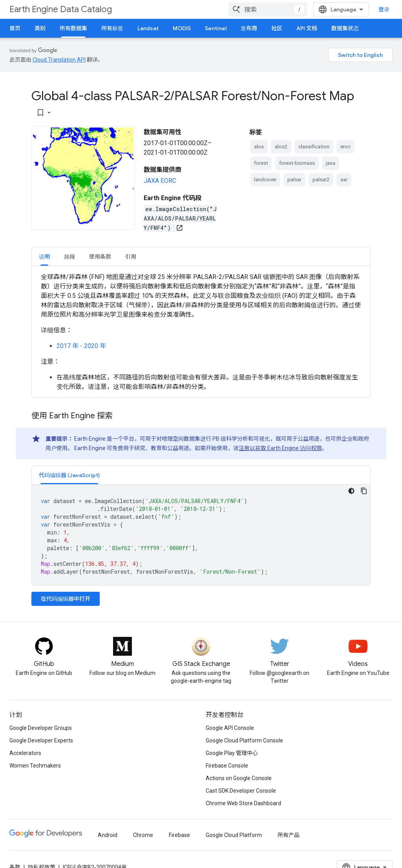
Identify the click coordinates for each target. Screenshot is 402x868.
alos (259, 147)
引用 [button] (131, 257)
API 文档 (307, 28)
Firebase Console (227, 766)
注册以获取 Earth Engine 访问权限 (280, 448)
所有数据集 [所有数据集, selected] (73, 28)
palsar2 (321, 180)
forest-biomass (297, 163)
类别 (40, 28)
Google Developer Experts (41, 740)
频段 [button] (69, 257)
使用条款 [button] (100, 257)
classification (314, 147)
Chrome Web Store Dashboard (243, 803)
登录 (384, 9)
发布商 (249, 28)
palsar (294, 180)
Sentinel (216, 28)
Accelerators (25, 753)
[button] (69, 475)
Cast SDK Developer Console (241, 791)
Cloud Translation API (59, 60)
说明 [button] (44, 257)
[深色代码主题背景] (351, 491)
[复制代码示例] (364, 491)
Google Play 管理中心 (232, 753)
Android (108, 835)
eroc (345, 147)
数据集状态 (345, 28)
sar (344, 180)
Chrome (143, 835)
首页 (15, 28)
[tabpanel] (201, 332)
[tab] (44, 256)
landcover (265, 180)
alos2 (281, 147)
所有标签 (112, 28)
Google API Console (230, 728)
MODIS (182, 28)
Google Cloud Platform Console (244, 740)
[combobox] (268, 9)
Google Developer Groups (41, 728)
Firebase (179, 835)
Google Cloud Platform (234, 835)
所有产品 (289, 835)
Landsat (148, 28)
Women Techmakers (35, 766)
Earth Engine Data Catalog (61, 9)
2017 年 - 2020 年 (81, 346)
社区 (277, 28)
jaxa (331, 163)
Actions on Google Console (239, 778)
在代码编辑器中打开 (66, 599)
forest (261, 163)
